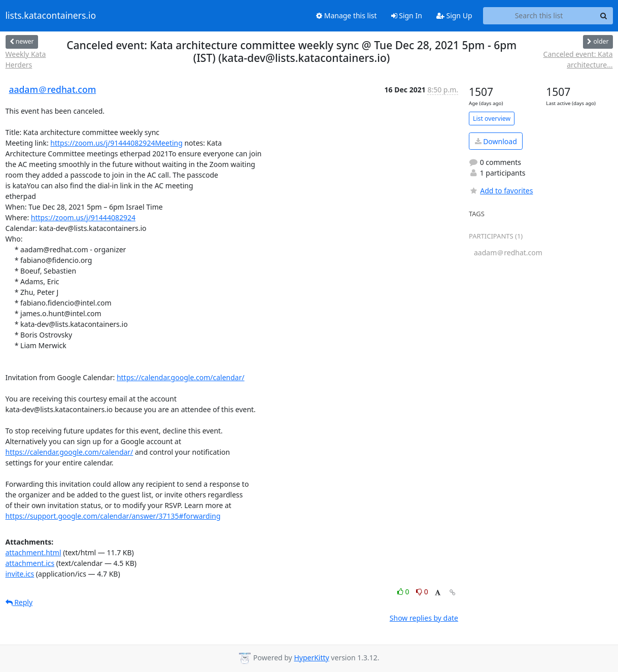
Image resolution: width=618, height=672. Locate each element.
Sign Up (454, 15)
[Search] (604, 16)
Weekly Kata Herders (26, 59)
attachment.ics (30, 563)
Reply (19, 602)
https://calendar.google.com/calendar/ (181, 377)
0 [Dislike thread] (422, 592)
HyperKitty (311, 658)
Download (496, 141)
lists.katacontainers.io (51, 16)
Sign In (407, 15)
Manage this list (347, 15)
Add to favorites (501, 191)
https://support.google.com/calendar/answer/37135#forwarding (113, 516)
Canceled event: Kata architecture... (578, 59)
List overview (492, 119)
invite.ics (20, 574)
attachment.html (33, 552)
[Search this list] (539, 16)
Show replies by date (424, 618)
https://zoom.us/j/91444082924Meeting (116, 143)
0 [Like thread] (404, 592)
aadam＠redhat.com (53, 89)
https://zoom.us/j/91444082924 (83, 217)
